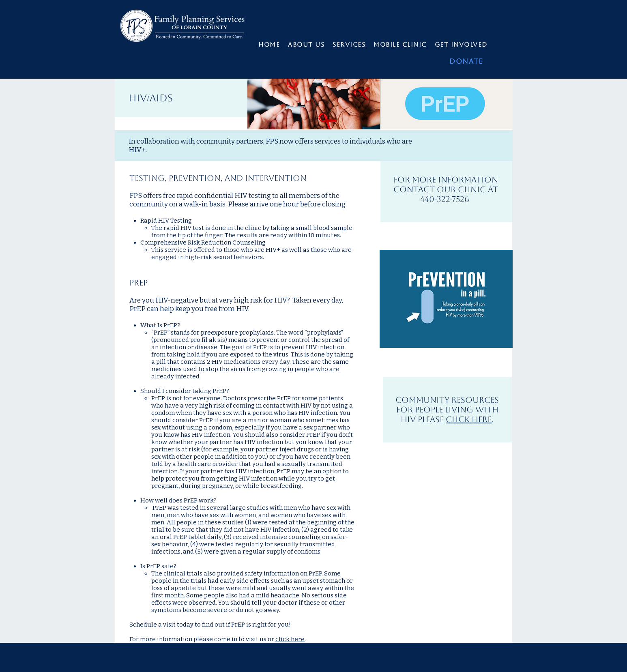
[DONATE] (467, 61)
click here (290, 639)
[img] (314, 104)
